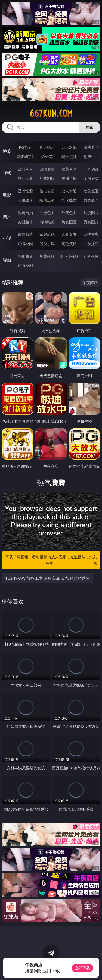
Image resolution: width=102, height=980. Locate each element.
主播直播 (69, 178)
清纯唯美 (47, 222)
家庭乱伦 (47, 234)
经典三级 (47, 200)
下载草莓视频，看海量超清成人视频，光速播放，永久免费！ (52, 560)
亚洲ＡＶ (25, 169)
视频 (7, 173)
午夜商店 (25, 256)
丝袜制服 (47, 178)
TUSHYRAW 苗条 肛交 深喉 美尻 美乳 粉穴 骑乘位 (48, 578)
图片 (7, 216)
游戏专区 (91, 147)
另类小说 (47, 244)
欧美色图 (69, 213)
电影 (7, 195)
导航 (7, 260)
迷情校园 (25, 244)
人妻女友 (69, 234)
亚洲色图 (47, 213)
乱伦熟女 (69, 200)
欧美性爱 (91, 191)
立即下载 (82, 968)
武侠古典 (91, 234)
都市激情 (25, 234)
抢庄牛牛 (91, 156)
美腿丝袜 (25, 222)
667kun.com (51, 113)
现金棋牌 (69, 156)
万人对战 (69, 147)
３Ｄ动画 (91, 169)
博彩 (7, 151)
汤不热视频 (69, 256)
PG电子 (25, 147)
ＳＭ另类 (91, 178)
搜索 (89, 127)
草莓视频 (47, 256)
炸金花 (47, 156)
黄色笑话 (69, 244)
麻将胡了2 (25, 156)
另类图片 (91, 222)
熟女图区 (69, 222)
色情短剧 (25, 265)
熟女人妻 (25, 178)
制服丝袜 (25, 200)
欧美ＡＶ (69, 169)
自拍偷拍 (47, 169)
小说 (7, 238)
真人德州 (47, 147)
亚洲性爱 (25, 191)
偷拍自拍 (47, 191)
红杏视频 (91, 256)
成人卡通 (69, 191)
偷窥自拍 (25, 213)
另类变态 (91, 200)
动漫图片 (91, 213)
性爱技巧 (91, 244)
